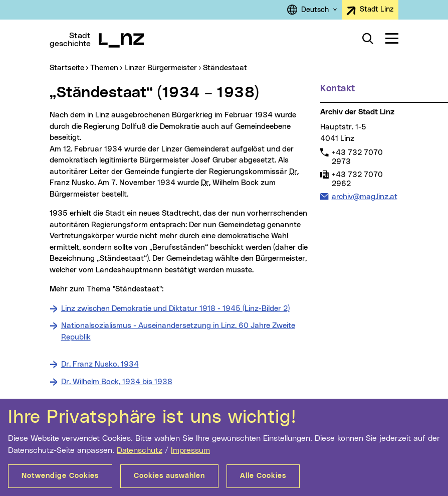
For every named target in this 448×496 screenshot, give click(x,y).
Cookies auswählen (169, 476)
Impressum (190, 450)
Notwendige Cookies (60, 476)
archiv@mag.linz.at (364, 197)
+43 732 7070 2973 (357, 157)
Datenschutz (140, 450)
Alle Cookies (263, 476)
